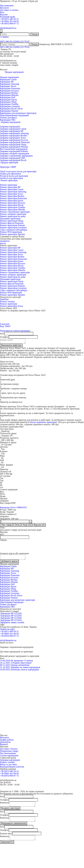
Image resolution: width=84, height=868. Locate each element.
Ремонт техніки (7, 302)
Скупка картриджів (9, 757)
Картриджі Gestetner (10, 595)
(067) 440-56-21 (7, 41)
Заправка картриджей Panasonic (15, 142)
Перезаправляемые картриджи (14, 115)
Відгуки (4, 15)
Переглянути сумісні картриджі (15, 331)
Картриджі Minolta (9, 584)
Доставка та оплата (9, 10)
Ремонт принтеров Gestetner (13, 228)
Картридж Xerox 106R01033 (13, 508)
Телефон (4, 337)
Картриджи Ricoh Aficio (11, 109)
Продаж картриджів (9, 77)
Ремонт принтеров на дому (13, 216)
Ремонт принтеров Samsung (13, 192)
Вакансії (4, 746)
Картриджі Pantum (9, 599)
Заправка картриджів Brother (14, 136)
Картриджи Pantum (9, 111)
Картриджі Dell (7, 586)
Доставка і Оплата (9, 750)
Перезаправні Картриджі (12, 604)
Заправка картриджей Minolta (14, 147)
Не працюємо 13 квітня (22, 662)
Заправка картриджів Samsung (14, 133)
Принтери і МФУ (8, 167)
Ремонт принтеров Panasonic (14, 198)
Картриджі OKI (7, 608)
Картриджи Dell (8, 97)
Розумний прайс (8, 17)
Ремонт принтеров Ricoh (12, 205)
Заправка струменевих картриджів (16, 156)
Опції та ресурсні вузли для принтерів (18, 171)
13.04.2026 (5, 662)
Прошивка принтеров (10, 219)
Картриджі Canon (8, 79)
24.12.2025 (5, 664)
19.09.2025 (5, 671)
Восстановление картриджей (14, 149)
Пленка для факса (8, 118)
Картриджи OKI (8, 120)
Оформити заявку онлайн (12, 624)
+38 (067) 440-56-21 (9, 19)
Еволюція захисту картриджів (25, 671)
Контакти (4, 8)
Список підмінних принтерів (43, 423)
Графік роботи (7, 741)
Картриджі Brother (9, 581)
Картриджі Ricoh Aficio (11, 597)
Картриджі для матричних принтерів (17, 602)
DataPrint (4, 299)
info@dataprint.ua (8, 28)
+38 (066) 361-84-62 (9, 21)
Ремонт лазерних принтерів (13, 214)
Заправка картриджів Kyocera (14, 140)
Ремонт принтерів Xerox (12, 194)
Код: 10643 (5, 326)
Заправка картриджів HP (12, 131)
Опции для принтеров (10, 174)
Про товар (6, 526)
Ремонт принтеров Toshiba (13, 207)
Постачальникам (8, 755)
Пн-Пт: (3, 56)
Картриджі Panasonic (10, 577)
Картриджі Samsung (9, 84)
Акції (27, 526)
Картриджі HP (7, 82)
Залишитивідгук (5, 242)
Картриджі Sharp (8, 590)
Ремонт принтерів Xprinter (13, 234)
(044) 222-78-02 (22, 41)
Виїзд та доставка (8, 766)
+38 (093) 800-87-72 (9, 23)
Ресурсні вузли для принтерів (14, 176)
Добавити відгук (9, 563)
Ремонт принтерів (8, 185)
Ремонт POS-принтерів (11, 232)
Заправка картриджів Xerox (13, 138)
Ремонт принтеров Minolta (13, 210)
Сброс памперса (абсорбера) (14, 230)
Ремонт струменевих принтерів (15, 212)
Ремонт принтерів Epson (12, 201)
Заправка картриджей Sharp (13, 145)
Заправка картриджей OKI (12, 158)
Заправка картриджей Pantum (14, 151)
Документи (5, 744)
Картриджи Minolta (9, 95)
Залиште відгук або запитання (14, 554)
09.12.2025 (5, 667)
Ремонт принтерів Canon (12, 189)
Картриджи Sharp (8, 102)
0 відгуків (5, 324)
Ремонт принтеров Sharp (12, 221)
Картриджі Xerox (8, 86)
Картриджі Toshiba (9, 593)
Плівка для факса (8, 606)
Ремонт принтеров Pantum (12, 225)
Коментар (5, 804)
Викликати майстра (11, 346)
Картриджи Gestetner (10, 106)
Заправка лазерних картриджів (15, 153)
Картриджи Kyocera (9, 91)
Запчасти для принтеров (11, 178)
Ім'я (2, 334)
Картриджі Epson (8, 588)
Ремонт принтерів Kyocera (13, 203)
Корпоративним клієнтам (12, 768)
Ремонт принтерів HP (10, 187)
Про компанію (7, 6)
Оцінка (3, 541)
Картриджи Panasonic (10, 88)
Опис (17, 526)
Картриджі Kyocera (9, 579)
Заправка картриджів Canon (13, 129)
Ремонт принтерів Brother (12, 196)
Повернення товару (9, 753)
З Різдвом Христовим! (21, 664)
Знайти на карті (7, 631)
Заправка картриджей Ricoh (13, 160)
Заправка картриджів (10, 127)
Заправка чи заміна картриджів (25, 669)
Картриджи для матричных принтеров (18, 113)
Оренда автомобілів (20, 667)
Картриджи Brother (9, 93)
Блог (2, 12)
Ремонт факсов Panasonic (12, 223)
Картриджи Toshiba (9, 104)
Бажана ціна (6, 837)
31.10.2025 (5, 669)
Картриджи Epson (8, 100)
